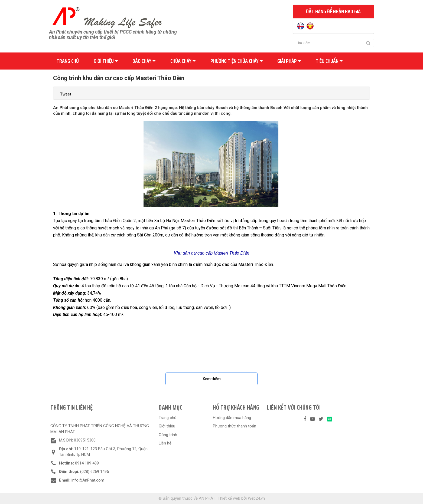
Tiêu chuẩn (329, 61)
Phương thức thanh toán (235, 426)
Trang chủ (68, 61)
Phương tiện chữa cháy (237, 61)
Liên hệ (165, 443)
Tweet (66, 94)
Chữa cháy (183, 61)
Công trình (168, 435)
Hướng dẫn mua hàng (232, 418)
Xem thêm (212, 379)
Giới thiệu (106, 61)
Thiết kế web (229, 498)
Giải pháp (289, 61)
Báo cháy (144, 61)
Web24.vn (256, 498)
